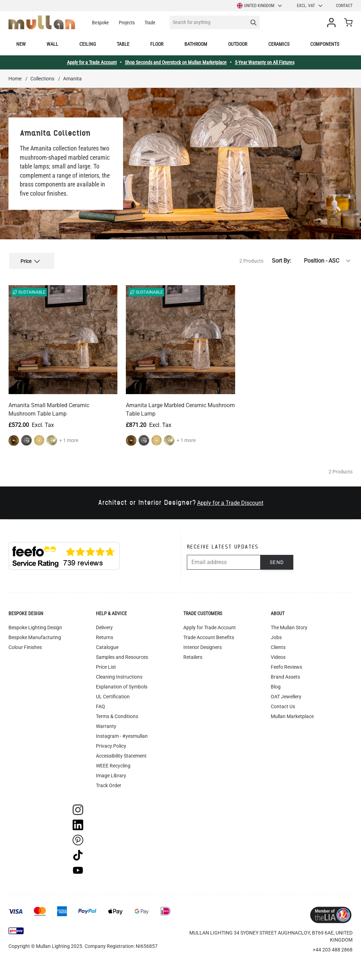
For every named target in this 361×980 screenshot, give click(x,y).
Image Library (111, 774)
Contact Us (283, 705)
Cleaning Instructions (119, 675)
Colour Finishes (25, 646)
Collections (42, 79)
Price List (106, 666)
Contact (344, 6)
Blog (276, 685)
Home (15, 79)
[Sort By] (323, 260)
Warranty (106, 725)
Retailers (193, 656)
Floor (157, 44)
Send (277, 561)
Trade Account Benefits (209, 636)
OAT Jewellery (286, 695)
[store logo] (42, 22)
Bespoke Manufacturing (35, 636)
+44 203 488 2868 (333, 948)
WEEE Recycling (113, 764)
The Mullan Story (289, 626)
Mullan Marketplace (292, 715)
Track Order (109, 784)
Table (123, 44)
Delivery (104, 626)
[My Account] (333, 23)
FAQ (100, 705)
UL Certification (113, 695)
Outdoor (238, 44)
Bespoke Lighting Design (35, 626)
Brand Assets (285, 675)
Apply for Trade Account (210, 626)
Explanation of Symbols (122, 685)
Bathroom (196, 44)
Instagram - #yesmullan (122, 735)
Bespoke (100, 23)
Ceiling (88, 44)
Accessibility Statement (121, 754)
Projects (127, 23)
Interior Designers (203, 646)
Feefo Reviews (286, 666)
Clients (278, 646)
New (21, 44)
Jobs (276, 636)
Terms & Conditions (117, 715)
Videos (278, 656)
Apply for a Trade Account (92, 62)
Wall (52, 44)
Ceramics (279, 44)
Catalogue (107, 646)
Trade (150, 23)
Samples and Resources (122, 656)
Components (325, 44)
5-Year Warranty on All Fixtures (265, 62)
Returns (105, 636)
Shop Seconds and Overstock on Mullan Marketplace (176, 62)
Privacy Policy (111, 745)
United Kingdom (260, 6)
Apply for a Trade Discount (230, 501)
